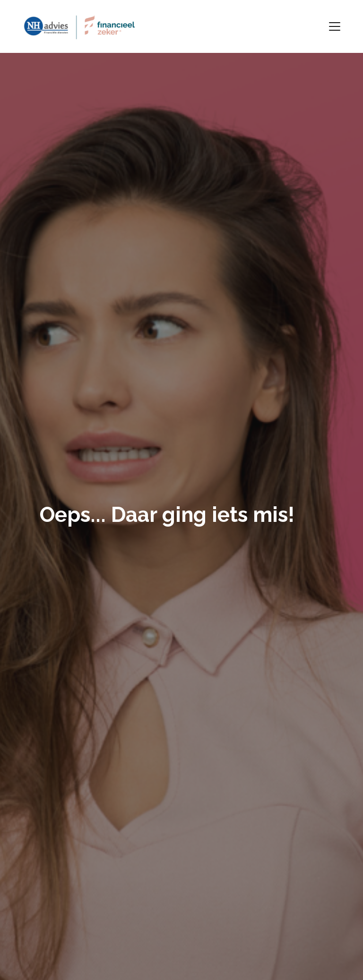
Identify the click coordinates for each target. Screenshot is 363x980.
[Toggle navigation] (335, 26)
